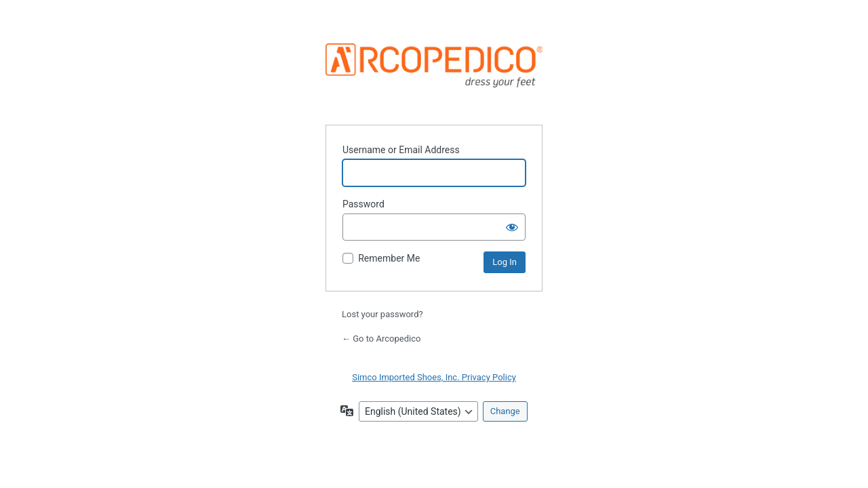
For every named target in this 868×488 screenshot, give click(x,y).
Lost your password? (382, 314)
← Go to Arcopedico (381, 339)
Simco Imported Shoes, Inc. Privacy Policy (434, 377)
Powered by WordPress (434, 76)
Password (363, 204)
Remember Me (389, 258)
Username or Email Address (401, 150)
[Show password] (512, 227)
